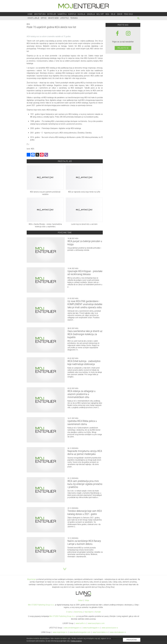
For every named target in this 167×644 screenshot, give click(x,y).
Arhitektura (40, 14)
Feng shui (128, 14)
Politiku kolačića (76, 641)
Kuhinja (81, 14)
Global (80, 600)
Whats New (53, 18)
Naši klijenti (89, 612)
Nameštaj (62, 14)
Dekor (120, 14)
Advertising (78, 612)
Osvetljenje (33, 18)
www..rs (81, 623)
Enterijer (52, 14)
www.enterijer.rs (60, 632)
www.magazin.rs (73, 628)
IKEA (28, 24)
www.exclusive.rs (110, 628)
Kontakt (98, 612)
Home (30, 14)
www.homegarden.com (80, 632)
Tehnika (74, 18)
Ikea (107, 14)
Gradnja (91, 14)
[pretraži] (139, 19)
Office (44, 18)
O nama (69, 612)
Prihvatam (132, 640)
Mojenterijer (32, 579)
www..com (96, 623)
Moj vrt (100, 14)
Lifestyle (64, 18)
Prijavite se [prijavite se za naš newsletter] (123, 48)
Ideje (113, 14)
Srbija (87, 600)
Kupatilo (72, 14)
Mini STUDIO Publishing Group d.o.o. (41, 605)
